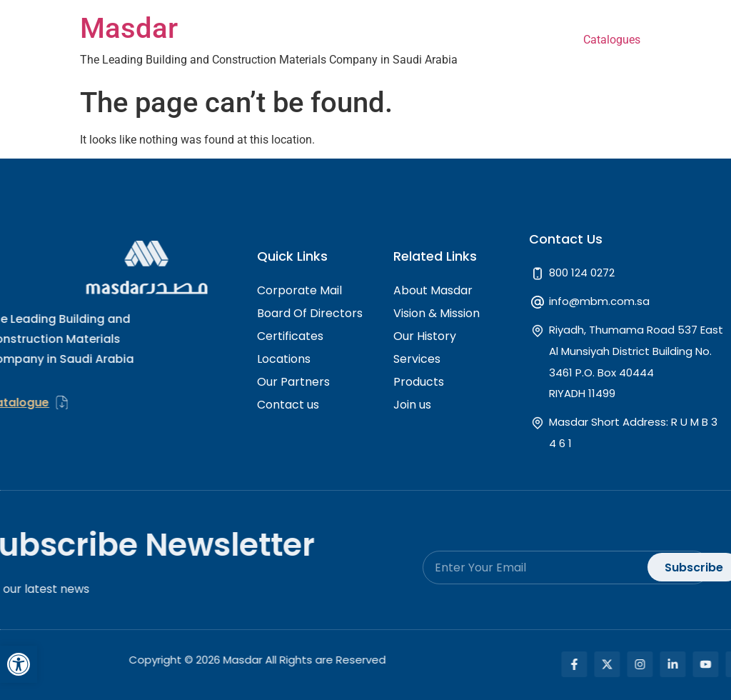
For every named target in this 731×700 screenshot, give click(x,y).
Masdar (129, 28)
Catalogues (612, 40)
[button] (19, 664)
